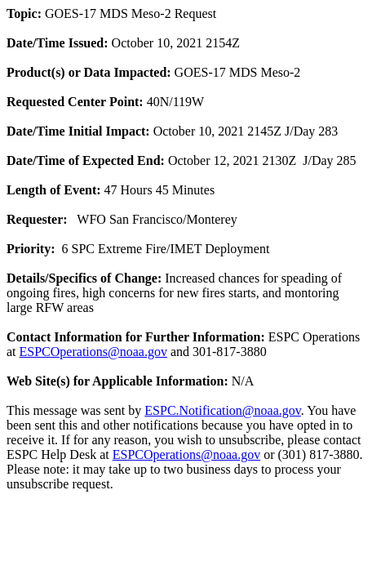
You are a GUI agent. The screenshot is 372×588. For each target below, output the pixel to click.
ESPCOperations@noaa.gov (93, 352)
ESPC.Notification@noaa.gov (222, 410)
